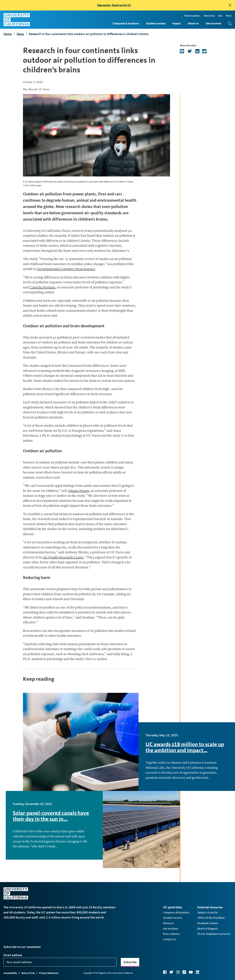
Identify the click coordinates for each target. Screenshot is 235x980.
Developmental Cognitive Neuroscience (66, 269)
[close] (230, 5)
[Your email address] (60, 962)
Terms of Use (28, 973)
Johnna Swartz (78, 491)
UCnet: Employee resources (214, 934)
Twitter (171, 972)
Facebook (165, 972)
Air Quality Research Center (63, 558)
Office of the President (211, 918)
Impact (177, 23)
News (229, 16)
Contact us (170, 939)
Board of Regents (208, 929)
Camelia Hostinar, (43, 288)
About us (193, 23)
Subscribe (130, 962)
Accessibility (10, 973)
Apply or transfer (208, 912)
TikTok (184, 972)
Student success (156, 23)
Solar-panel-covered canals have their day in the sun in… (51, 816)
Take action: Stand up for (114, 5)
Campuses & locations (126, 23)
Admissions (209, 16)
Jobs (220, 16)
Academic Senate (208, 923)
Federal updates (192, 16)
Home (8, 34)
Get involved (213, 23)
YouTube (191, 972)
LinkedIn (197, 972)
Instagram (178, 972)
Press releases (171, 934)
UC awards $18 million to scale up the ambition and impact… (185, 747)
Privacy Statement (49, 973)
